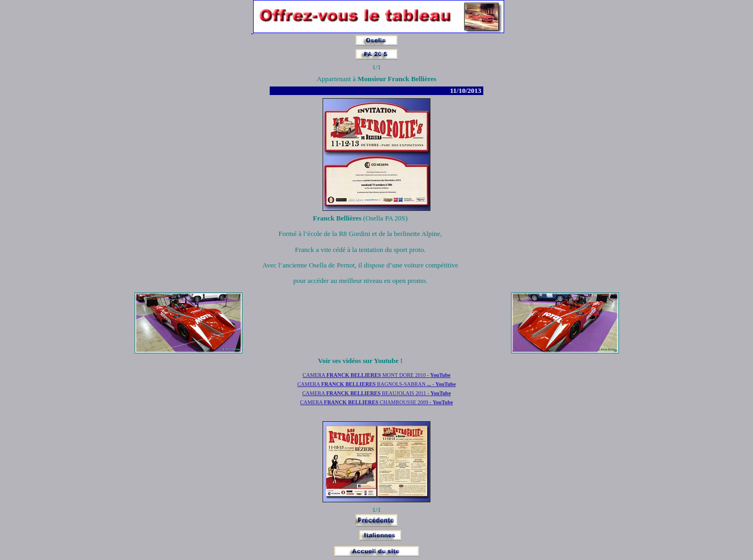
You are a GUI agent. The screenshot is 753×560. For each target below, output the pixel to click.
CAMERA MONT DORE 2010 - (376, 375)
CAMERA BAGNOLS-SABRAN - (377, 384)
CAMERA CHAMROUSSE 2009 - (377, 402)
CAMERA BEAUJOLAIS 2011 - (377, 393)
